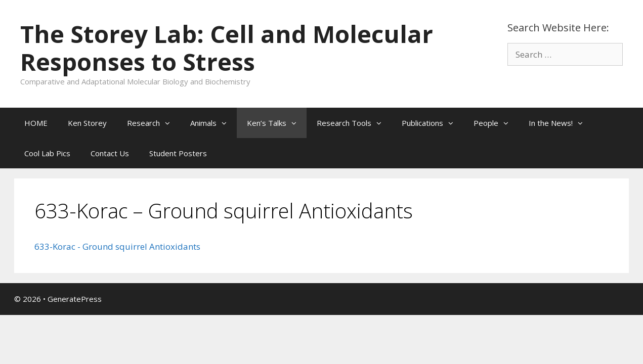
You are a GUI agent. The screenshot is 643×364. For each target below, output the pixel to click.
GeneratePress (75, 299)
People (496, 123)
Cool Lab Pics (47, 153)
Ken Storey (87, 123)
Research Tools (354, 123)
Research (154, 123)
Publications (433, 123)
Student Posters (178, 153)
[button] (170, 123)
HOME (36, 123)
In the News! (561, 123)
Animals (213, 123)
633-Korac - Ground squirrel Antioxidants (117, 246)
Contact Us (110, 153)
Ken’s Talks (277, 123)
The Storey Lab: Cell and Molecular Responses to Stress (227, 48)
